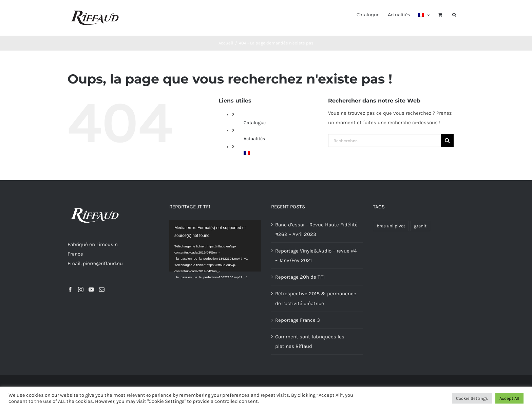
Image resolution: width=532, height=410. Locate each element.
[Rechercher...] (384, 141)
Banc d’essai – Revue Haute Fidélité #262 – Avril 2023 (316, 229)
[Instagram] (81, 290)
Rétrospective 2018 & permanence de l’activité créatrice (316, 298)
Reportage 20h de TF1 (300, 277)
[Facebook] (70, 290)
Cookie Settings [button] (472, 398)
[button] (454, 14)
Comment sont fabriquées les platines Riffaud (310, 341)
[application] (215, 246)
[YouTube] (91, 290)
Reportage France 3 (298, 320)
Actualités (254, 139)
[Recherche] (447, 141)
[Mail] (102, 290)
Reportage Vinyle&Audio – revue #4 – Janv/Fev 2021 (316, 256)
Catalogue (255, 123)
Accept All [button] (509, 398)
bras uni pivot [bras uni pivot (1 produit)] (391, 226)
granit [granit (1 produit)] (420, 226)
